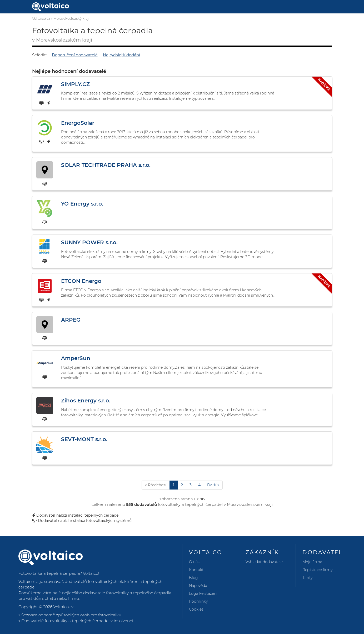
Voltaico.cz (41, 18)
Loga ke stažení (203, 593)
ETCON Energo (81, 281)
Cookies (196, 609)
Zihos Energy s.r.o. (86, 401)
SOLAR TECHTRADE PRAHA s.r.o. (106, 165)
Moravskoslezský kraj (71, 18)
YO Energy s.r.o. (82, 204)
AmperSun (76, 358)
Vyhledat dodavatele (264, 562)
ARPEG (71, 320)
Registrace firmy (317, 570)
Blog (193, 578)
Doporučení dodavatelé (75, 55)
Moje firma (312, 562)
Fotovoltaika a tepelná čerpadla (49, 573)
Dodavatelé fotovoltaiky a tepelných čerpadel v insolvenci (77, 621)
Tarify (307, 578)
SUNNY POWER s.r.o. (89, 242)
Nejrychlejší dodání (121, 55)
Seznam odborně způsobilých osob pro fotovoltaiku (71, 615)
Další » (213, 485)
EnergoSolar (78, 123)
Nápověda (198, 586)
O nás (194, 562)
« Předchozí (156, 485)
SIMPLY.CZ (75, 84)
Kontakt (196, 570)
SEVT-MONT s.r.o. (84, 439)
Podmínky (198, 601)
